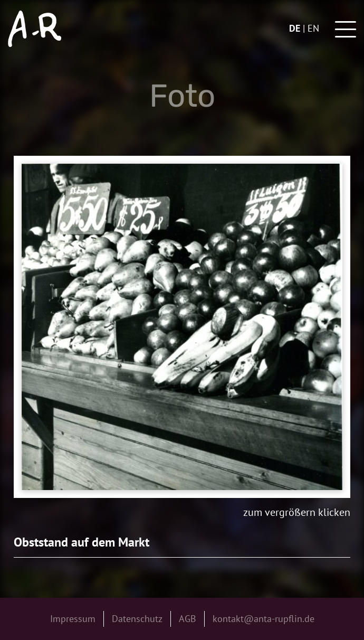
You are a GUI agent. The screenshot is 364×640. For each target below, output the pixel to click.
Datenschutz (137, 619)
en (313, 28)
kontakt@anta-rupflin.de (264, 619)
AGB (188, 619)
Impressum (73, 619)
